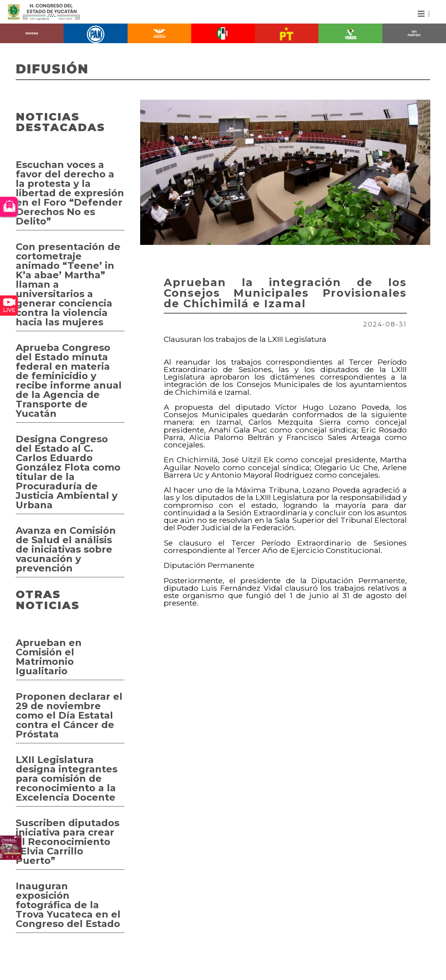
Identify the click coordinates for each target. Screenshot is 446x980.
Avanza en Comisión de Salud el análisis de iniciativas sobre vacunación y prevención (66, 549)
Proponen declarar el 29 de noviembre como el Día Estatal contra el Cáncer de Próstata (69, 715)
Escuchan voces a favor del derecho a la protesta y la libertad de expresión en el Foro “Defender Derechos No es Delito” (70, 193)
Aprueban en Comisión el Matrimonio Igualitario (49, 657)
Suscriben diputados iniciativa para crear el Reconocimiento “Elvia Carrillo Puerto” (68, 842)
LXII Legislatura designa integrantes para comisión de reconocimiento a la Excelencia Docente (67, 778)
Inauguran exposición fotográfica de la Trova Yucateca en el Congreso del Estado (68, 905)
